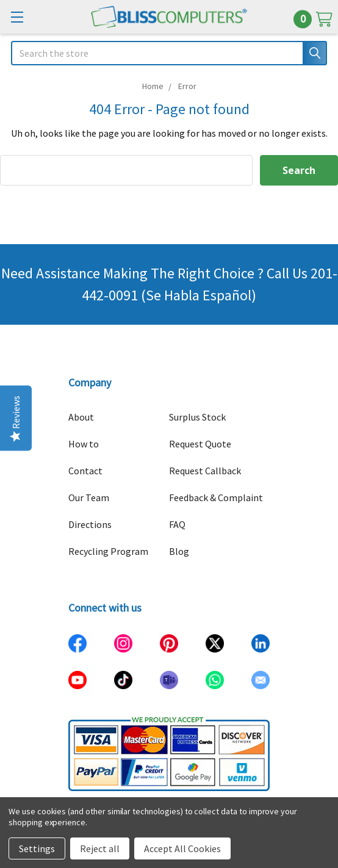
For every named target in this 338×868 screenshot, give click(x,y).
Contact (85, 471)
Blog (179, 551)
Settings (37, 848)
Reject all (100, 848)
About (81, 417)
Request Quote (200, 444)
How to (84, 444)
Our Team (89, 497)
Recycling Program (108, 551)
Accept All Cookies (182, 848)
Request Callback (205, 471)
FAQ (177, 524)
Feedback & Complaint (216, 497)
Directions (90, 524)
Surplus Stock (197, 417)
